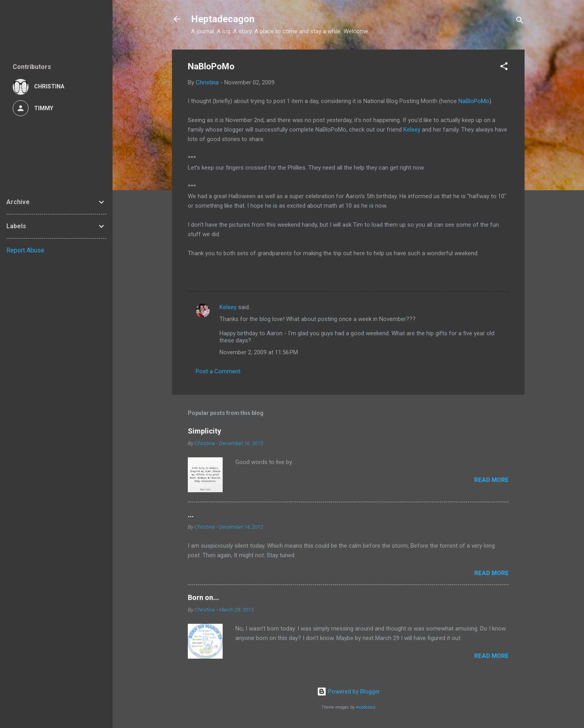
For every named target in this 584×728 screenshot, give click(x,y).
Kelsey (412, 130)
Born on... (203, 597)
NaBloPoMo (474, 101)
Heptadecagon (223, 19)
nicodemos (366, 707)
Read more (491, 480)
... (191, 515)
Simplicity (204, 431)
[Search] (520, 22)
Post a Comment (218, 371)
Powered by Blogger (348, 692)
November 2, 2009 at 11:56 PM (259, 352)
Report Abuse (25, 250)
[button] (504, 68)
